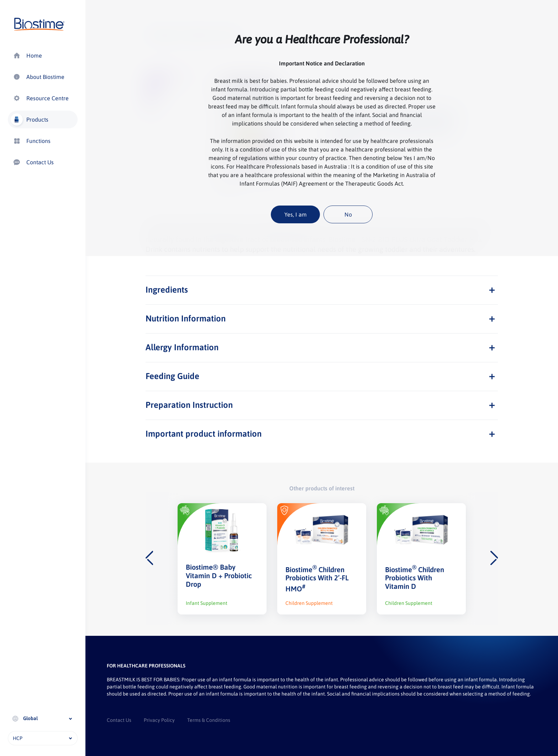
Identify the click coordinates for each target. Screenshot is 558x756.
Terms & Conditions (209, 720)
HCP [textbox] (18, 738)
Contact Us (119, 720)
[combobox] (43, 719)
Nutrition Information (186, 318)
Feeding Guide (172, 376)
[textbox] (43, 718)
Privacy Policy (159, 720)
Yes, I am (296, 214)
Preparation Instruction (189, 405)
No (348, 214)
